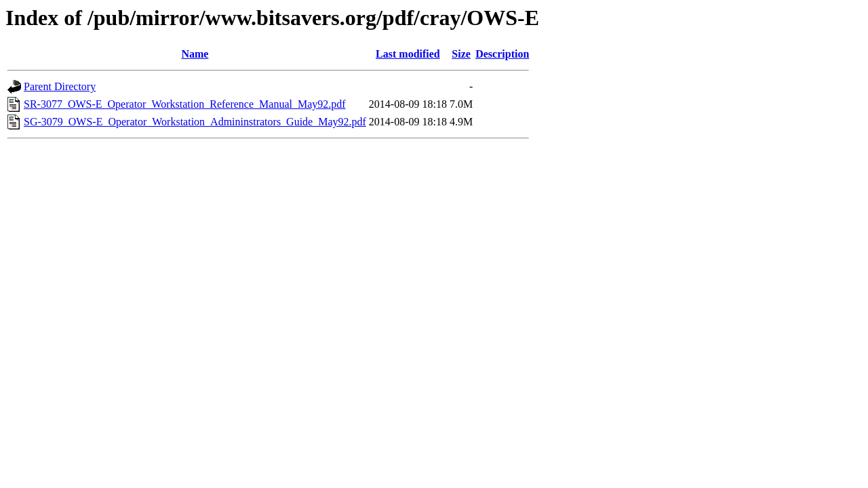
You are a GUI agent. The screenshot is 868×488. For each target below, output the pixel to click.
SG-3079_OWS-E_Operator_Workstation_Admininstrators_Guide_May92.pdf (195, 122)
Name (195, 54)
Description (502, 54)
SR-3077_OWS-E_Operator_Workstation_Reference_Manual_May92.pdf (185, 104)
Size (461, 54)
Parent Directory (60, 86)
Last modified (408, 54)
